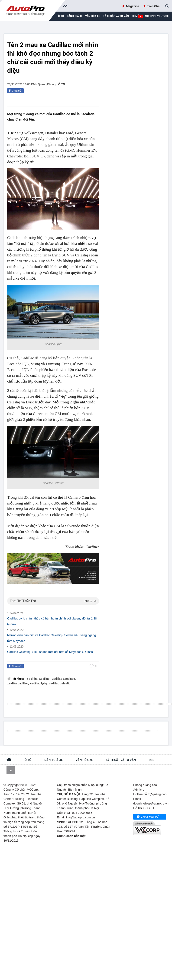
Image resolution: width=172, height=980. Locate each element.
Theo (53, 601)
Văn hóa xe (93, 16)
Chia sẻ (17, 91)
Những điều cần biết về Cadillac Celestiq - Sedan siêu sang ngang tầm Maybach (52, 638)
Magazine (133, 6)
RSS (152, 760)
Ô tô (62, 84)
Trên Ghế (153, 6)
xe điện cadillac (18, 683)
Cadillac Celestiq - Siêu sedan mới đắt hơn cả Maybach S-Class (50, 652)
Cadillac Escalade (64, 679)
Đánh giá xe (75, 16)
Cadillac (45, 679)
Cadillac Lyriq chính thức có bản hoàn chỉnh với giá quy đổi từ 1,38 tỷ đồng (52, 621)
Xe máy (136, 16)
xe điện (32, 679)
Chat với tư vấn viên (148, 817)
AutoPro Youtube (157, 16)
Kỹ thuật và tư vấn (116, 16)
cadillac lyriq (39, 683)
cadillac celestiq (60, 683)
